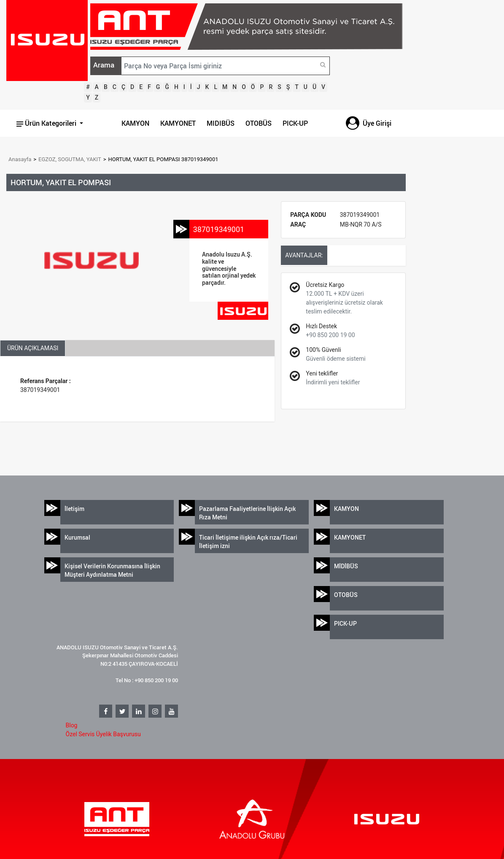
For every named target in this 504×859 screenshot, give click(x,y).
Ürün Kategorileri (47, 123)
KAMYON (135, 123)
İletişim (74, 509)
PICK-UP (295, 123)
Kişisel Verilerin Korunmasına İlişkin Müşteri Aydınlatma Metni (112, 570)
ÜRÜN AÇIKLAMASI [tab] (33, 348)
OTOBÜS (259, 123)
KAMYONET (178, 123)
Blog (72, 725)
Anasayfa (20, 159)
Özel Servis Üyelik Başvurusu (103, 734)
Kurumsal (77, 537)
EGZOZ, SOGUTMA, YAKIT (70, 159)
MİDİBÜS (346, 566)
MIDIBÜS (221, 123)
